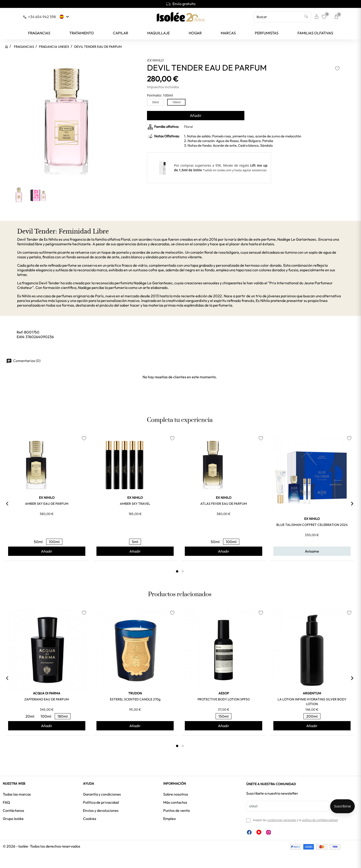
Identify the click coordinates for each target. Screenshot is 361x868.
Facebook (249, 832)
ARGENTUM (312, 693)
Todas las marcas (17, 794)
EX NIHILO (155, 60)
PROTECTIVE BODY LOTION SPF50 (224, 699)
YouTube (259, 832)
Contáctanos (13, 810)
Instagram (268, 832)
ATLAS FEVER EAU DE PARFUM (224, 504)
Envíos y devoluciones (101, 810)
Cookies (90, 819)
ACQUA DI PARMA (47, 693)
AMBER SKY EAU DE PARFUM (47, 504)
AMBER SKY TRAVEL (135, 504)
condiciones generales (282, 820)
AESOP (224, 693)
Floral (188, 127)
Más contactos (175, 802)
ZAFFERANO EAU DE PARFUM (47, 699)
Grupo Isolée (13, 819)
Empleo (169, 819)
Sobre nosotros (176, 794)
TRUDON (135, 693)
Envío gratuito (181, 4)
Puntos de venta (176, 810)
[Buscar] (282, 17)
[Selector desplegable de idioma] (65, 17)
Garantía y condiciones (102, 794)
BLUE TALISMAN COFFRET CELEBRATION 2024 (312, 525)
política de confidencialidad (320, 820)
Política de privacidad (101, 802)
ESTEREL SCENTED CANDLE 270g (135, 699)
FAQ (6, 802)
